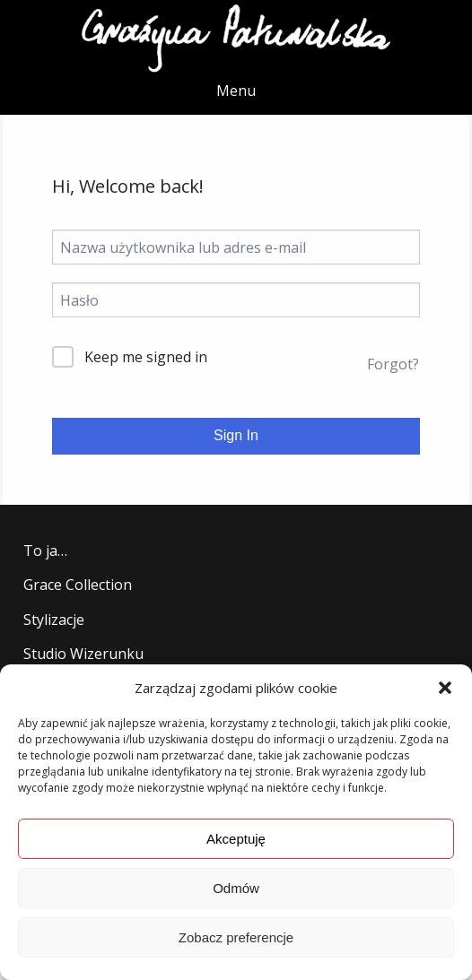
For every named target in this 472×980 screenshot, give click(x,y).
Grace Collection (78, 585)
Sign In (236, 435)
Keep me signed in (146, 357)
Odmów (236, 888)
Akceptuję (236, 839)
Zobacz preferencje (236, 937)
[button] (445, 688)
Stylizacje (54, 620)
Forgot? (393, 364)
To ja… (45, 551)
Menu (236, 91)
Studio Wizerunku (83, 654)
